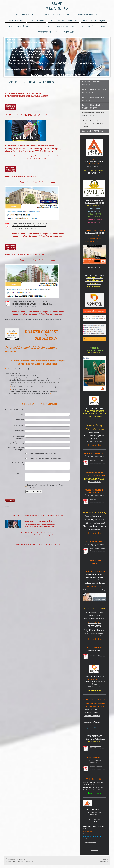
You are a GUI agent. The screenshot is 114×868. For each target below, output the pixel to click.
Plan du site (22, 860)
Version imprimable (12, 860)
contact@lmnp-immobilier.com (94, 166)
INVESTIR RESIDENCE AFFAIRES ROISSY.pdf (29, 226)
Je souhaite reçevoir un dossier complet (42, 453)
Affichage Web (104, 861)
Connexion (105, 859)
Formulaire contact (89, 842)
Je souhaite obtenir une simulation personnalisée (45, 458)
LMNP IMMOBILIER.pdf (95, 655)
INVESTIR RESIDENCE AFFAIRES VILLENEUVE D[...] (32, 304)
